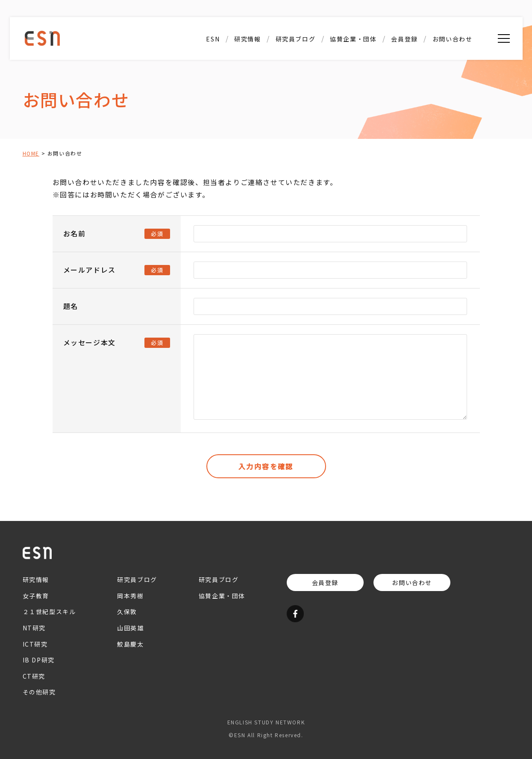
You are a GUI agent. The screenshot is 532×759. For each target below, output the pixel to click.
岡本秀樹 (130, 596)
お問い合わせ (453, 39)
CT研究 (34, 676)
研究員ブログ (296, 39)
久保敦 (127, 612)
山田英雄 (130, 628)
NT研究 (34, 628)
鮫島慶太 (130, 644)
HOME (31, 153)
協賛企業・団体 (353, 39)
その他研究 (39, 692)
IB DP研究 (39, 660)
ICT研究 (35, 644)
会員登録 (404, 39)
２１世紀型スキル (49, 612)
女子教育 (36, 596)
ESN (213, 39)
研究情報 (247, 39)
